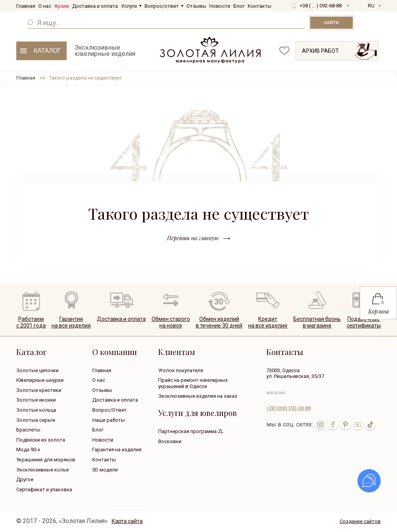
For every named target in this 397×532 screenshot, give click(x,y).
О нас (45, 6)
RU (371, 6)
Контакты (260, 6)
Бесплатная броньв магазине (317, 322)
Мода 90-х (28, 450)
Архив (62, 6)
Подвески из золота (41, 440)
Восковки (170, 441)
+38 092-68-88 (288, 408)
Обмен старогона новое (171, 322)
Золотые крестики (39, 390)
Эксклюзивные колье (42, 470)
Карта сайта (127, 521)
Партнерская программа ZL (191, 431)
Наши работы (109, 420)
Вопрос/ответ (162, 6)
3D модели (105, 470)
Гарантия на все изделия (71, 322)
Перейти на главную (193, 238)
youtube (358, 425)
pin (345, 425)
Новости (220, 6)
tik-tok (370, 425)
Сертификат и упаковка (44, 490)
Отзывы (196, 6)
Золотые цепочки (37, 370)
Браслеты (28, 430)
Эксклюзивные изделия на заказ (198, 396)
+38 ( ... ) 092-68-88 (321, 6)
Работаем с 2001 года (31, 322)
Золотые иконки (36, 400)
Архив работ (320, 51)
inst (321, 425)
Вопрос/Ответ (110, 410)
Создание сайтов (360, 521)
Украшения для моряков (46, 460)
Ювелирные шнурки (40, 380)
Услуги (129, 6)
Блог (239, 6)
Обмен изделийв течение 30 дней (219, 322)
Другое (25, 479)
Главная (26, 6)
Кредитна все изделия (268, 322)
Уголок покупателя (181, 370)
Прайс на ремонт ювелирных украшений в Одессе (193, 383)
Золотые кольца (36, 410)
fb (333, 425)
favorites (284, 51)
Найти (331, 23)
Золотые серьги (36, 420)
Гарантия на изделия (117, 450)
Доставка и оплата (95, 6)
